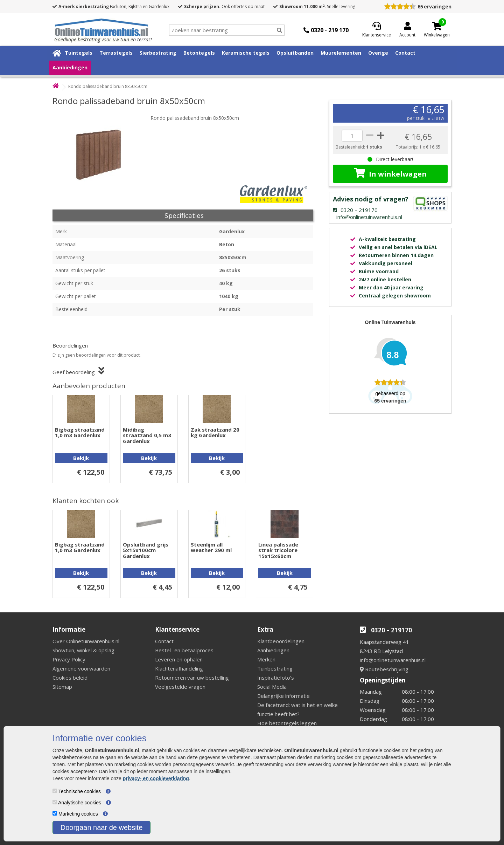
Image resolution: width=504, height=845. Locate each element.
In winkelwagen (390, 173)
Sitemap (62, 687)
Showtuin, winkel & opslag (83, 650)
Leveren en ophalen (179, 659)
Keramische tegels (246, 53)
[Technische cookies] (55, 791)
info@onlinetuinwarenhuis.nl (393, 660)
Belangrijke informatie (283, 696)
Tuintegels (79, 53)
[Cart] (437, 26)
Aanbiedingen (70, 67)
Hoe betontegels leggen (287, 723)
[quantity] (352, 136)
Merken (266, 659)
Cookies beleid (70, 678)
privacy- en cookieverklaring (156, 778)
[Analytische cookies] (55, 802)
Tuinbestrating (275, 668)
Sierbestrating (158, 53)
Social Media (272, 687)
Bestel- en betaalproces (184, 650)
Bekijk (81, 458)
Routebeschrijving (384, 669)
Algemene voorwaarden (81, 668)
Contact (405, 53)
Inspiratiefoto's (276, 678)
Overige (378, 53)
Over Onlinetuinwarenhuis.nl (86, 641)
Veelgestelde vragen (180, 687)
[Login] (407, 30)
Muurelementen (341, 53)
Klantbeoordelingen (281, 641)
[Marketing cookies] (55, 813)
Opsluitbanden (295, 53)
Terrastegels (116, 53)
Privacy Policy (69, 659)
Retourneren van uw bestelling (192, 678)
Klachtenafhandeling (179, 668)
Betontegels (199, 53)
